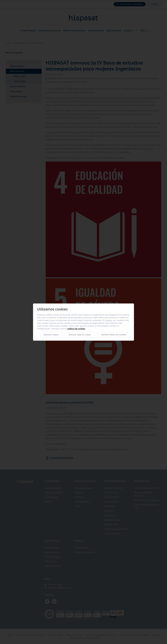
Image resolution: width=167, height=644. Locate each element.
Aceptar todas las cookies (114, 335)
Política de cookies (76, 329)
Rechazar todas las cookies (80, 335)
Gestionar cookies (51, 335)
